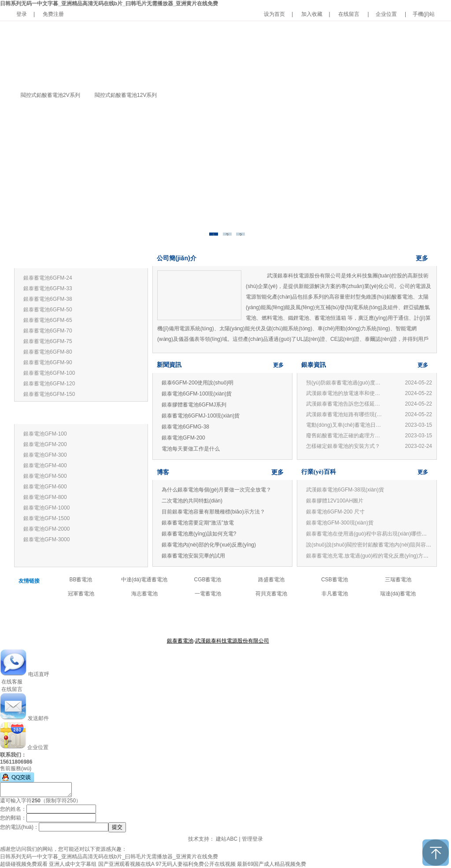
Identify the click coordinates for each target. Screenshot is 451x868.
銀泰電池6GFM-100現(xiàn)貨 (197, 394)
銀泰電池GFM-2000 (46, 529)
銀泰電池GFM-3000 (46, 539)
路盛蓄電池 (271, 580)
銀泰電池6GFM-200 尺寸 (335, 512)
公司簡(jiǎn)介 (177, 258)
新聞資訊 (169, 365)
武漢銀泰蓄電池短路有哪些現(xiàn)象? (345, 414)
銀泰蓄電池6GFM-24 (48, 278)
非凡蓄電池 (335, 594)
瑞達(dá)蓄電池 (398, 594)
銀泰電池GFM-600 (45, 487)
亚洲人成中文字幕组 (73, 864)
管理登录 (252, 839)
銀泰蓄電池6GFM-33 (48, 288)
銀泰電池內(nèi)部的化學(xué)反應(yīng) (209, 545)
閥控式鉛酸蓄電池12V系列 (126, 95)
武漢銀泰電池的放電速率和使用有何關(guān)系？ (345, 393)
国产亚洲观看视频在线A (126, 864)
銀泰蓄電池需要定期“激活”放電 (198, 523)
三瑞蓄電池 (398, 580)
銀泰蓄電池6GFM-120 (49, 384)
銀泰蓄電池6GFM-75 (48, 341)
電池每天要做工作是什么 (191, 449)
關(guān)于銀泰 (181, 619)
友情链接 (29, 581)
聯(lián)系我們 (281, 619)
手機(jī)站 (424, 14)
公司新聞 (251, 619)
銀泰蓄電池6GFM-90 (48, 362)
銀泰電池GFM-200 (45, 444)
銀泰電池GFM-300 (45, 455)
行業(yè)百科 (319, 472)
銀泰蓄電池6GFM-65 (48, 320)
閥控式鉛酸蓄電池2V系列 (50, 95)
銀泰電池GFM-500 (45, 476)
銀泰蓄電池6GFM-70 (48, 331)
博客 (163, 472)
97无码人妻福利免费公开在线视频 (195, 864)
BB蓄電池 (81, 580)
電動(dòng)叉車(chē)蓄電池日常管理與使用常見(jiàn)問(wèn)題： (345, 425)
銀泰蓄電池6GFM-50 (48, 310)
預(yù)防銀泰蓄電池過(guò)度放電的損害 (345, 383)
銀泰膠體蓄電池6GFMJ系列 (194, 405)
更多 (134, 259)
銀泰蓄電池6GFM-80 (48, 352)
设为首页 (274, 14)
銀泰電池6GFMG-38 (185, 427)
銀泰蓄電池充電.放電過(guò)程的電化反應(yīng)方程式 (370, 556)
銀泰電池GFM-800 (45, 497)
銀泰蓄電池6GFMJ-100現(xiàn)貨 (201, 416)
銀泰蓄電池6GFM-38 (48, 299)
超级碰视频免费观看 (24, 864)
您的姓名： (13, 809)
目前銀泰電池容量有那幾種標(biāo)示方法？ (213, 512)
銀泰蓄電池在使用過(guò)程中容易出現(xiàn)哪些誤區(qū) (374, 534)
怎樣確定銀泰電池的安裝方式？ (343, 446)
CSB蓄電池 (335, 580)
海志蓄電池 (144, 594)
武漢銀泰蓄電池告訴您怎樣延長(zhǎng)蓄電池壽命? (345, 404)
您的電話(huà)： (19, 827)
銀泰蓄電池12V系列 (45, 259)
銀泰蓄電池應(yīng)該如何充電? (199, 534)
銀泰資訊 (314, 365)
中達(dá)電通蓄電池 (144, 580)
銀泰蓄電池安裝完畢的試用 (193, 556)
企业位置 (386, 14)
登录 (22, 14)
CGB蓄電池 (207, 580)
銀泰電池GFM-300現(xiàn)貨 (340, 523)
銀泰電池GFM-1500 (46, 518)
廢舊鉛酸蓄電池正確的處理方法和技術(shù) (345, 436)
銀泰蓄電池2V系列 (44, 415)
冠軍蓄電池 (81, 594)
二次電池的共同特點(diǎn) (192, 501)
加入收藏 (312, 14)
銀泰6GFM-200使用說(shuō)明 (198, 383)
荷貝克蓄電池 (271, 594)
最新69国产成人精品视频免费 (272, 864)
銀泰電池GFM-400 (45, 465)
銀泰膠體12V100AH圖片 (335, 501)
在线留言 (349, 14)
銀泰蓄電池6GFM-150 (49, 394)
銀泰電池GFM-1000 (46, 508)
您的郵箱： (13, 818)
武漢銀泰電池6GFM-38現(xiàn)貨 (345, 490)
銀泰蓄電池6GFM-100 (49, 373)
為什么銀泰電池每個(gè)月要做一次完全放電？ (216, 490)
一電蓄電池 (208, 594)
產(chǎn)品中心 (220, 619)
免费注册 (53, 14)
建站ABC (227, 839)
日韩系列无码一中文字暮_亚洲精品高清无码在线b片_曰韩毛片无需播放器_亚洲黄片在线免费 (109, 4)
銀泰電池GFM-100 (45, 434)
